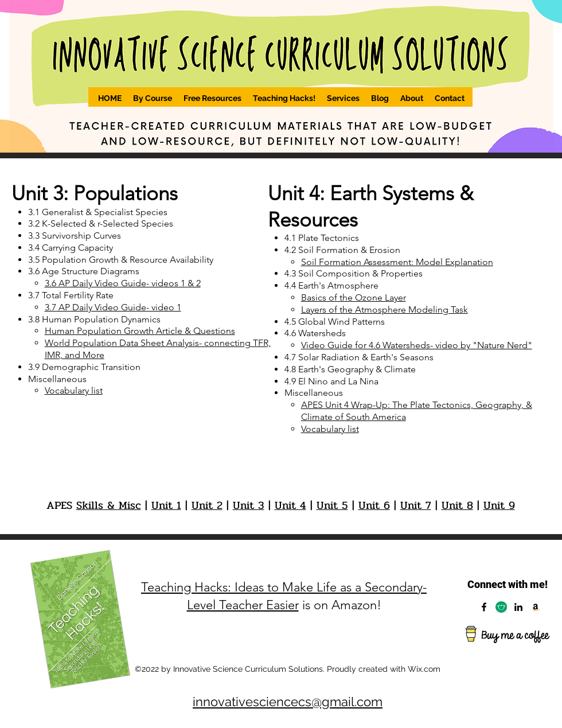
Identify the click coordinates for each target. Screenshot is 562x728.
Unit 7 (416, 505)
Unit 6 (374, 505)
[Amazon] (536, 607)
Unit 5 (332, 505)
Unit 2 (207, 505)
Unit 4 (290, 505)
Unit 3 (249, 505)
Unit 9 (499, 505)
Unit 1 (166, 505)
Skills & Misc (109, 505)
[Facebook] (484, 607)
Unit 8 (457, 505)
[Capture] (501, 607)
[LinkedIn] (518, 607)
